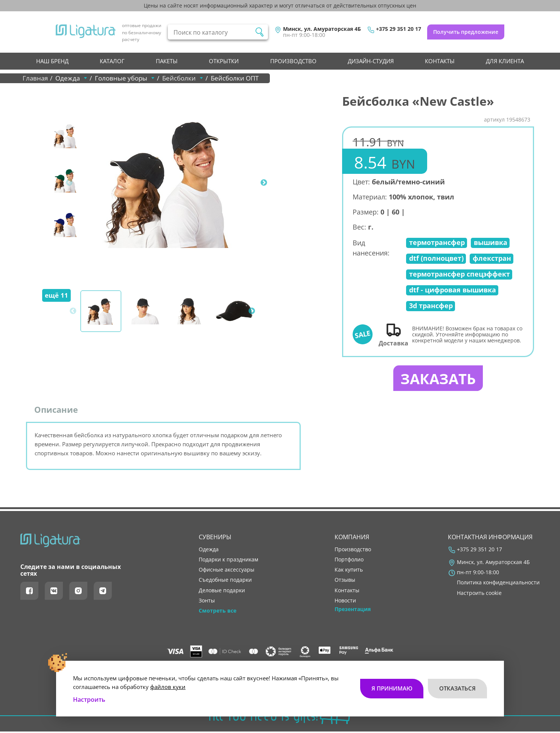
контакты (440, 61)
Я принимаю (392, 686)
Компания (352, 538)
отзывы (345, 581)
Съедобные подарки (225, 581)
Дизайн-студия (371, 61)
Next (264, 183)
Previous (69, 183)
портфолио (349, 561)
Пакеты (167, 61)
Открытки (224, 61)
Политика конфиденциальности (498, 584)
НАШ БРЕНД (52, 61)
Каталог (112, 61)
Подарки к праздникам (228, 561)
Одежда (209, 551)
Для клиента (505, 61)
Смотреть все (218, 612)
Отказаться (457, 686)
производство (293, 61)
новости (345, 602)
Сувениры (215, 538)
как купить (349, 571)
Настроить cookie (479, 594)
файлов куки (168, 684)
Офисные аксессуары (227, 571)
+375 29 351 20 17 (399, 29)
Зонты (207, 602)
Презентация (353, 610)
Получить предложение (466, 32)
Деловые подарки (222, 592)
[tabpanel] (171, 183)
